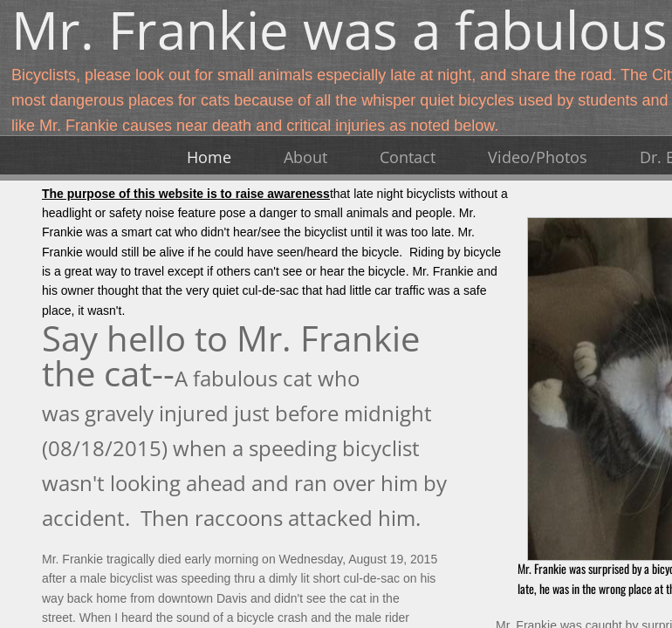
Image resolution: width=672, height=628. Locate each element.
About (305, 157)
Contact (408, 157)
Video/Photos (538, 157)
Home (209, 157)
